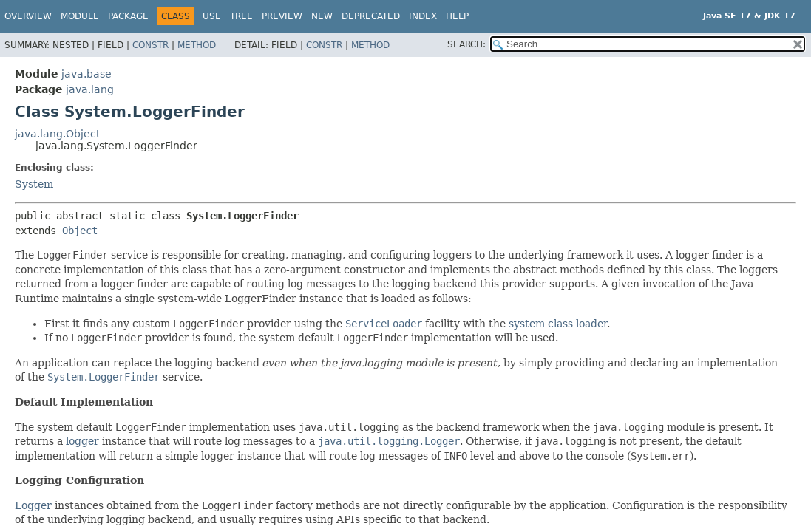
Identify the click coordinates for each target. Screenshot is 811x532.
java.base (86, 74)
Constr (150, 45)
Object (80, 231)
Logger (33, 505)
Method (197, 45)
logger (82, 441)
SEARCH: (466, 44)
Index (423, 16)
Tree (241, 16)
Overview (28, 16)
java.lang (90, 89)
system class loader (558, 324)
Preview (282, 16)
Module (80, 16)
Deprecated (371, 16)
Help (457, 16)
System (34, 184)
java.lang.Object (57, 134)
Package (128, 16)
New (322, 16)
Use (212, 16)
